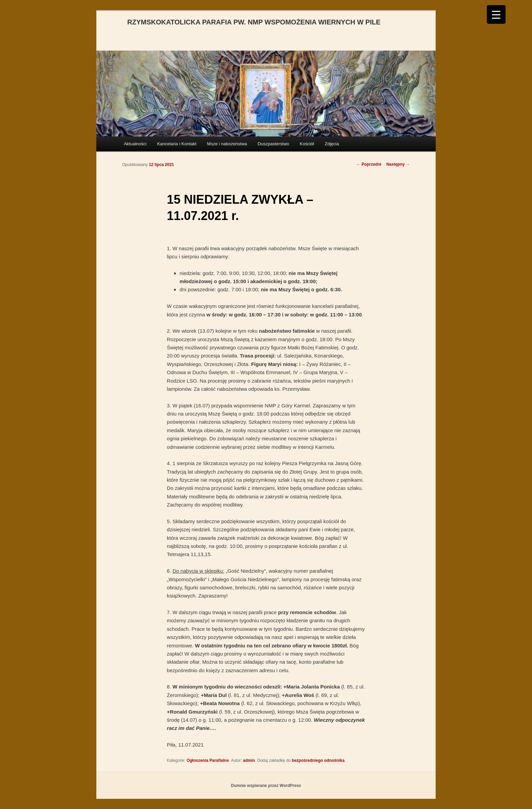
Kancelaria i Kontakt (177, 144)
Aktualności (135, 144)
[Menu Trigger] (496, 14)
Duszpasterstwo (273, 144)
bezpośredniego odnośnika (318, 760)
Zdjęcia (332, 144)
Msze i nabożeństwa (227, 144)
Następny (398, 164)
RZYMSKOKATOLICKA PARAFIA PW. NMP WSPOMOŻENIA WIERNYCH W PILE (254, 22)
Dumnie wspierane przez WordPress (266, 786)
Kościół (307, 144)
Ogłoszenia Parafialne (208, 760)
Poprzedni (369, 164)
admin (249, 760)
